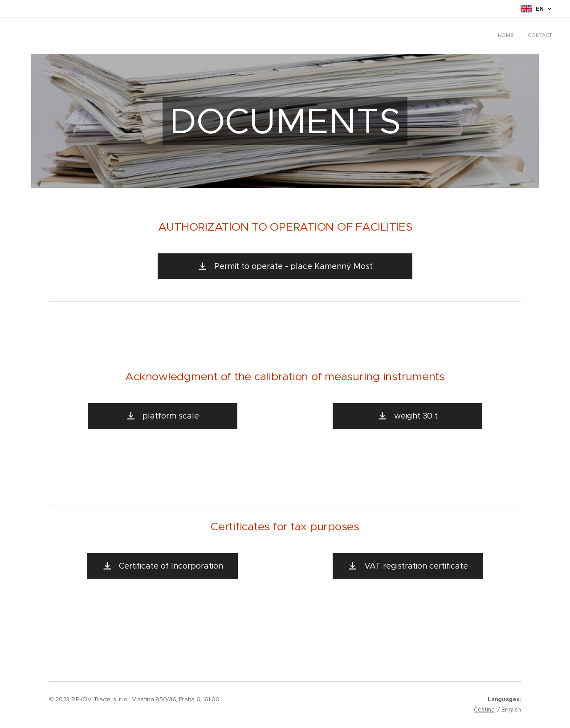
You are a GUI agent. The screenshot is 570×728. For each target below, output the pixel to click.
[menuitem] (540, 36)
